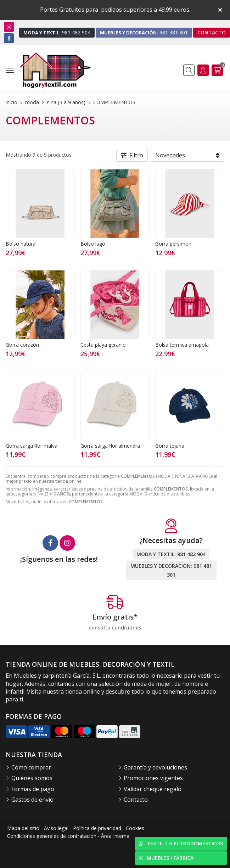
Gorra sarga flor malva (32, 446)
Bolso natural (21, 244)
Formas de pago (33, 789)
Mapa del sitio (23, 828)
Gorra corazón (22, 345)
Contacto (136, 800)
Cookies (135, 828)
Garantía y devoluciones (155, 767)
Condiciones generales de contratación (52, 836)
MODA (136, 494)
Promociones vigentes (153, 778)
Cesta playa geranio (103, 345)
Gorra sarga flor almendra (110, 446)
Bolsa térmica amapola (182, 345)
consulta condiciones (115, 628)
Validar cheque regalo (153, 789)
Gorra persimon (173, 244)
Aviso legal (56, 828)
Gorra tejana (170, 446)
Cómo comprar (31, 767)
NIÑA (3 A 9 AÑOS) (52, 494)
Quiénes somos (32, 778)
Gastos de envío (32, 800)
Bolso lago (93, 244)
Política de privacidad (97, 828)
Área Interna (115, 836)
